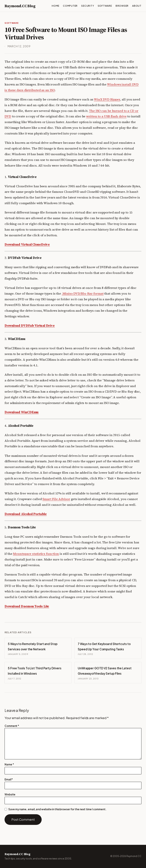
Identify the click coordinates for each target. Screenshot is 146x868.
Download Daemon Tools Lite (27, 606)
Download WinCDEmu (22, 412)
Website (10, 794)
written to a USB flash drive (106, 116)
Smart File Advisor (56, 499)
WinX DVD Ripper (107, 99)
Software (12, 23)
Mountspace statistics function (36, 554)
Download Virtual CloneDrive (27, 245)
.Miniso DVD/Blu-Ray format (83, 294)
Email (9, 779)
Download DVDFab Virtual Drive (30, 326)
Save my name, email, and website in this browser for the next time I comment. (57, 809)
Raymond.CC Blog (20, 6)
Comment (12, 726)
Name (9, 764)
